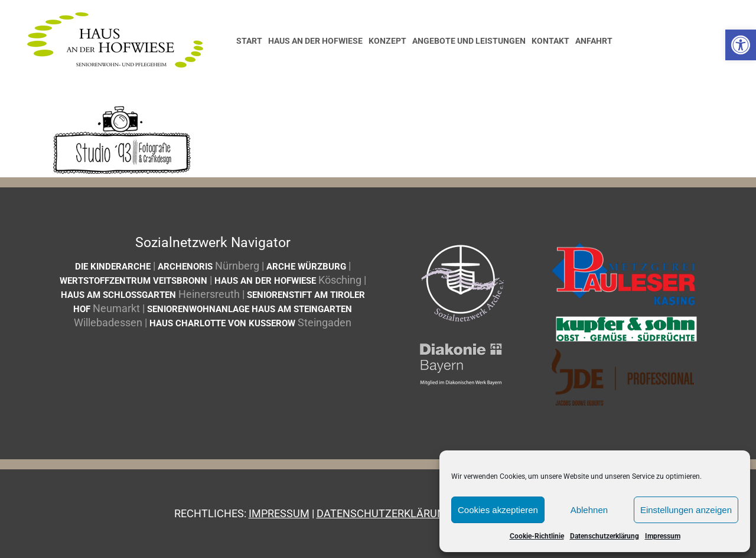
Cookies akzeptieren (498, 510)
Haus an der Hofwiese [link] (265, 281)
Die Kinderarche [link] (113, 267)
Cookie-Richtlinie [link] (537, 536)
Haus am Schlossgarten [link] (118, 295)
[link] (741, 45)
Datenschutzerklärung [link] (605, 536)
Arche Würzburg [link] (306, 267)
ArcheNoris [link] (185, 267)
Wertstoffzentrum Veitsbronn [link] (133, 281)
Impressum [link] (663, 536)
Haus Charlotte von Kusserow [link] (222, 323)
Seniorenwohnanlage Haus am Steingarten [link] (250, 309)
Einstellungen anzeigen (686, 510)
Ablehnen (589, 510)
